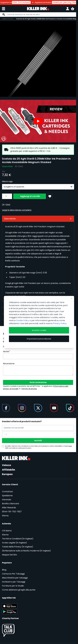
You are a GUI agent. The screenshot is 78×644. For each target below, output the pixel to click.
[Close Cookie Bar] (72, 298)
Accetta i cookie (39, 330)
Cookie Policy (23, 320)
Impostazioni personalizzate (39, 339)
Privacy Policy (60, 323)
